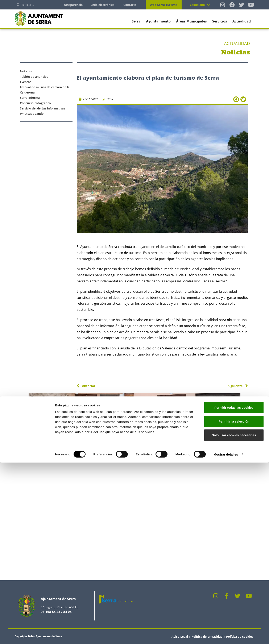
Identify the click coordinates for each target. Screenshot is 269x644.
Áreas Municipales (191, 21)
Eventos (26, 82)
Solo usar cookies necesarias (234, 616)
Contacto (130, 5)
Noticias (26, 71)
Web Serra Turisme (164, 5)
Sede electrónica (102, 5)
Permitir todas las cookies (234, 589)
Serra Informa (30, 98)
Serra (136, 21)
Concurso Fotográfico (35, 103)
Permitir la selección (234, 603)
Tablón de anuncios (34, 77)
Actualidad (242, 21)
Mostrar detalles (226, 636)
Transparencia (72, 5)
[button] (236, 99)
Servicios (220, 21)
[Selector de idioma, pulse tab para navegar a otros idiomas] (200, 5)
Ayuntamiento (158, 21)
